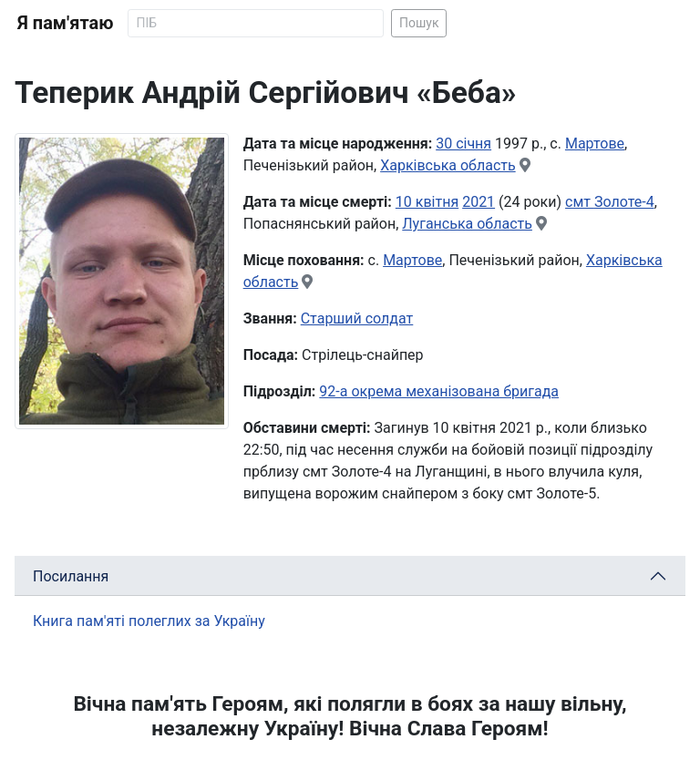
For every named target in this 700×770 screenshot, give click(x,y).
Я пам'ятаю (65, 23)
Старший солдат (357, 318)
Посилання (71, 576)
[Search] (256, 23)
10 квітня (427, 202)
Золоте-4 (624, 202)
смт (580, 202)
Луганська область (467, 224)
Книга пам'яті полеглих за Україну (149, 621)
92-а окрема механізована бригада (439, 391)
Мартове (595, 144)
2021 (479, 202)
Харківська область (448, 165)
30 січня (463, 144)
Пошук (419, 23)
